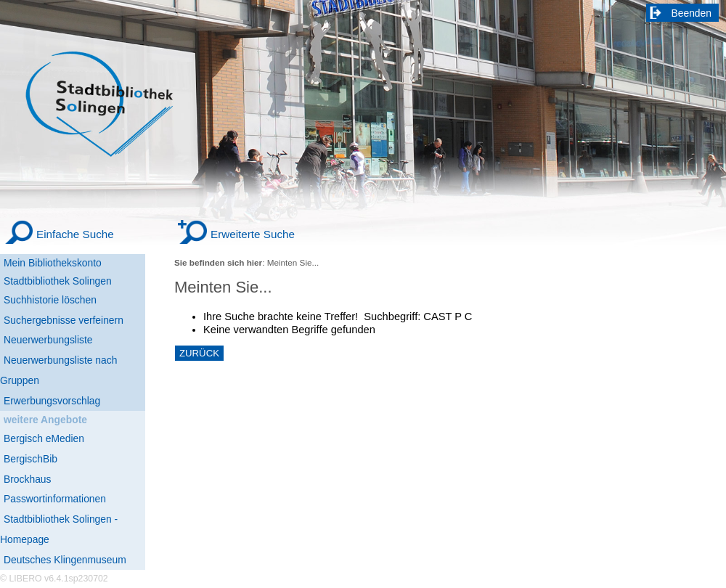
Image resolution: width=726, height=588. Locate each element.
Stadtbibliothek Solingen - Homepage (59, 529)
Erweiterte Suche (253, 234)
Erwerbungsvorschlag (52, 401)
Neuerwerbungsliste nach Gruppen (58, 370)
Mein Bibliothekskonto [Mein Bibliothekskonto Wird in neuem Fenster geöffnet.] (53, 263)
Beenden (692, 13)
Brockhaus (27, 479)
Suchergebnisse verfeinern (64, 320)
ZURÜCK (199, 353)
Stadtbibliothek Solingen (58, 281)
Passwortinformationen (55, 499)
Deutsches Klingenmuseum (65, 560)
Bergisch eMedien (44, 438)
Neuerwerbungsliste (48, 340)
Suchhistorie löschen (50, 300)
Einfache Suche (75, 234)
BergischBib (30, 459)
